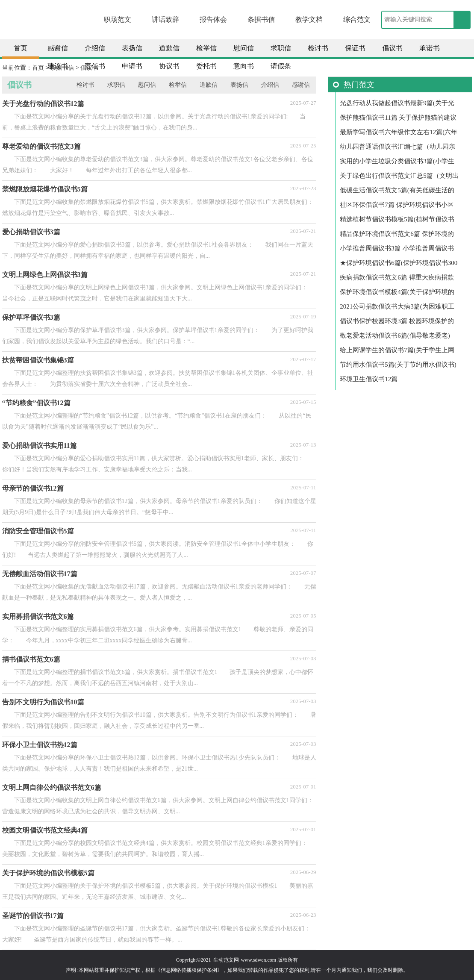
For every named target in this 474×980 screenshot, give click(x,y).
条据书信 (261, 19)
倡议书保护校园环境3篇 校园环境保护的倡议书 (397, 323)
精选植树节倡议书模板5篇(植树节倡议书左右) (397, 221)
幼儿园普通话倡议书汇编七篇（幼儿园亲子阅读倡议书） (397, 149)
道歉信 (169, 48)
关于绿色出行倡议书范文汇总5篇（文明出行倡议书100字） (399, 178)
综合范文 (357, 19)
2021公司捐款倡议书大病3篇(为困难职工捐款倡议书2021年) (397, 308)
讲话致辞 (165, 19)
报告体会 (213, 19)
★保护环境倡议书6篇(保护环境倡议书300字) (399, 265)
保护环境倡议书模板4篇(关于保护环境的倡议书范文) (397, 294)
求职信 (281, 48)
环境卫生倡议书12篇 (369, 379)
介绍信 (95, 48)
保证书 (355, 48)
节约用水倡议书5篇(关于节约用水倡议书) (398, 365)
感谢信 (58, 48)
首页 (21, 48)
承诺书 (430, 48)
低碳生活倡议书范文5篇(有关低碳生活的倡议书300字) (397, 192)
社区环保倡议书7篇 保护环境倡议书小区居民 (397, 207)
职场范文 (118, 19)
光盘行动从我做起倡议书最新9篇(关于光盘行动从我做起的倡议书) (397, 105)
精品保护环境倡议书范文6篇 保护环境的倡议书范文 (397, 236)
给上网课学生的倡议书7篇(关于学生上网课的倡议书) (397, 352)
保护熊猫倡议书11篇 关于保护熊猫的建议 (398, 118)
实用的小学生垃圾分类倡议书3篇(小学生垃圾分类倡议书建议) (397, 163)
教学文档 (309, 19)
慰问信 (244, 48)
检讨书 (318, 48)
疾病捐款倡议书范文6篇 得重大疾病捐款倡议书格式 (397, 279)
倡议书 (392, 48)
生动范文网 (226, 960)
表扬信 (132, 48)
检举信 (206, 48)
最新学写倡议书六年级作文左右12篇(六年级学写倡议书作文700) (399, 134)
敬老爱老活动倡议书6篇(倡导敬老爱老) (395, 335)
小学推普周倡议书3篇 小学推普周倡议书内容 (397, 250)
